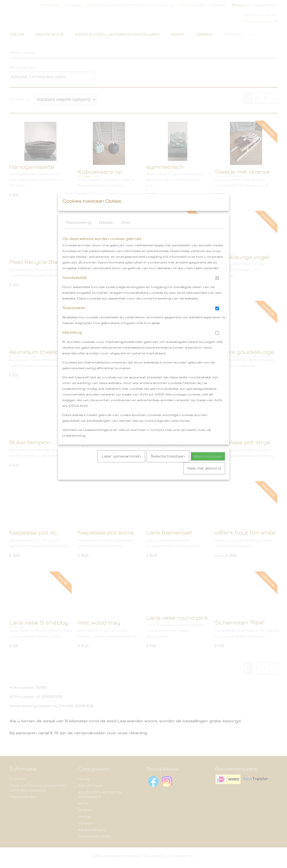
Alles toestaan (208, 468)
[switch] (217, 290)
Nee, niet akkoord (204, 480)
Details (106, 234)
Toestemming (79, 234)
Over (126, 234)
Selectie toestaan (168, 468)
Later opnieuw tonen (121, 468)
